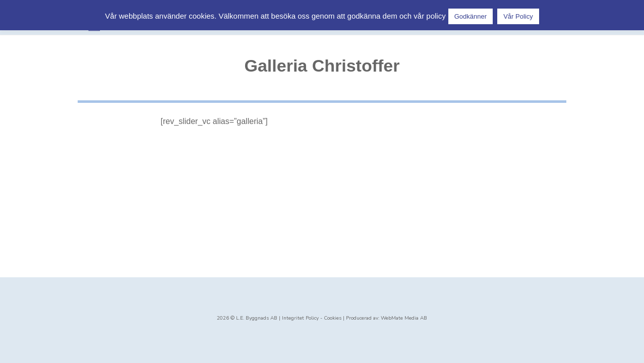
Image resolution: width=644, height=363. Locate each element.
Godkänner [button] (471, 16)
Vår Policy (518, 16)
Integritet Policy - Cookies (312, 318)
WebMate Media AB (404, 318)
